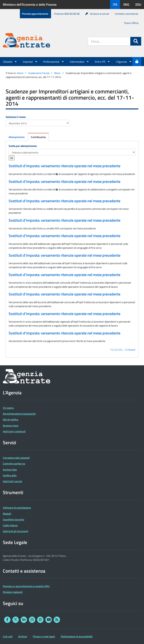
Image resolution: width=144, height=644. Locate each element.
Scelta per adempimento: (23, 146)
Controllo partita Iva (14, 464)
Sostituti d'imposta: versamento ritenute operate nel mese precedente (64, 166)
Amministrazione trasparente (19, 414)
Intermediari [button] (79, 62)
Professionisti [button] (54, 62)
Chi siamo (8, 408)
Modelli (7, 514)
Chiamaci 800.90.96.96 (67, 14)
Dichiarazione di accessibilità (77, 636)
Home (20, 73)
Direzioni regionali (13, 592)
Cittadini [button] (10, 62)
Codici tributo (10, 525)
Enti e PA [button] (103, 62)
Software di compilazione (17, 508)
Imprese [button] (30, 62)
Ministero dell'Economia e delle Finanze (30, 5)
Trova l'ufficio (131, 23)
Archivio (23, 636)
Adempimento (17, 137)
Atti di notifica (10, 419)
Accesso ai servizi (97, 14)
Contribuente (38, 137)
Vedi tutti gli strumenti (15, 531)
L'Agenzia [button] (124, 62)
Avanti (132, 350)
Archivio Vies (10, 470)
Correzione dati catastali (16, 458)
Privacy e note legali (44, 636)
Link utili (8, 636)
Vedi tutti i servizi (12, 481)
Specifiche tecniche (13, 519)
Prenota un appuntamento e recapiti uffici (26, 586)
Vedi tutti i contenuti (14, 431)
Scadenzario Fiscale (39, 73)
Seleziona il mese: (16, 117)
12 (126, 350)
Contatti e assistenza (126, 14)
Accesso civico (11, 425)
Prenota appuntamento (35, 14)
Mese (57, 73)
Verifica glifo (10, 475)
